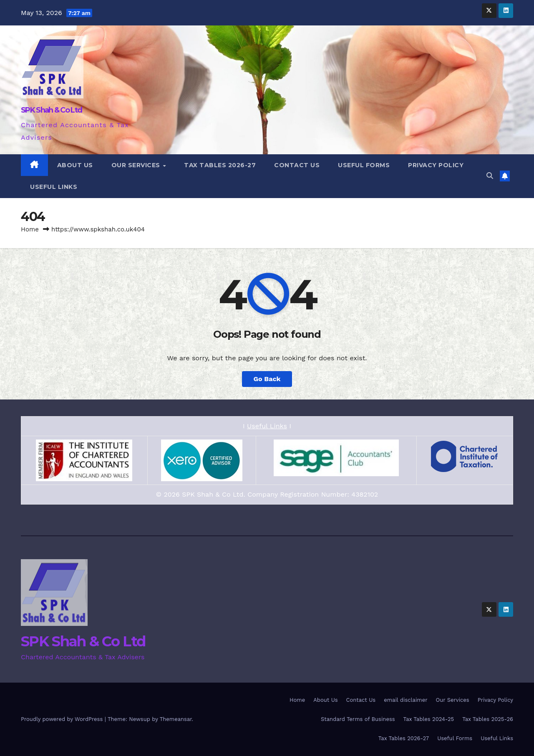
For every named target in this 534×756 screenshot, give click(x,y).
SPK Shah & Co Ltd (51, 110)
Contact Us (297, 165)
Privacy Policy (436, 165)
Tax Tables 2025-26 (488, 719)
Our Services (137, 165)
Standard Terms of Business (358, 719)
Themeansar (176, 719)
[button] (490, 176)
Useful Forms (364, 165)
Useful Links (54, 187)
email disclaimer (406, 700)
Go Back (267, 379)
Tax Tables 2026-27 (220, 165)
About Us (75, 165)
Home (30, 229)
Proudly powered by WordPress (63, 719)
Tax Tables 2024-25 (429, 719)
